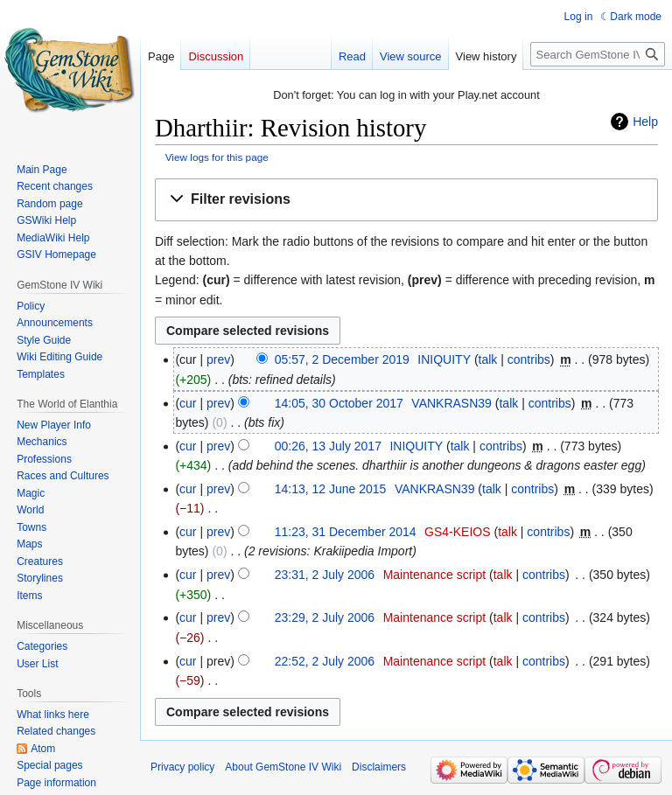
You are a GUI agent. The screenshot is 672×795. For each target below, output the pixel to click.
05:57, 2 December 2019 (342, 359)
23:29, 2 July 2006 (325, 617)
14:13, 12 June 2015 (331, 489)
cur (188, 403)
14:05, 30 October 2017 (339, 403)
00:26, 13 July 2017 (328, 446)
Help (645, 122)
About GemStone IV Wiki (283, 767)
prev (218, 359)
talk (488, 359)
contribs (529, 359)
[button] (406, 200)
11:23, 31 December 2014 (346, 532)
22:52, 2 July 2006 (325, 661)
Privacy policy (182, 767)
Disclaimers (379, 767)
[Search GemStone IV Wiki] (598, 54)
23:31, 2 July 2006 (325, 575)
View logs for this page (217, 157)
